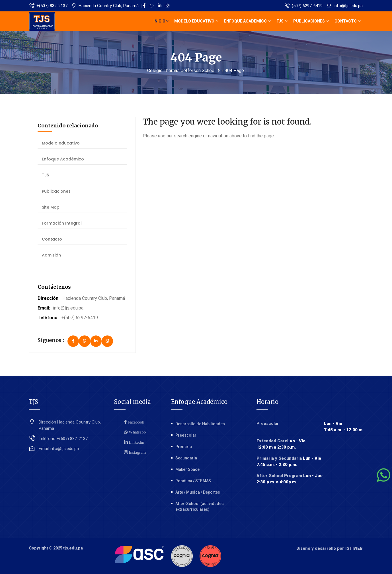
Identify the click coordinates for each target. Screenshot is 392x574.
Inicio (161, 21)
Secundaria (186, 458)
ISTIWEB (354, 548)
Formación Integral (62, 223)
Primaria (184, 447)
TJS (282, 21)
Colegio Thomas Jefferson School (181, 71)
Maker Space (187, 469)
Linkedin (136, 442)
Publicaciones (311, 21)
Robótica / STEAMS (193, 481)
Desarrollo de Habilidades (200, 424)
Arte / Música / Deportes (198, 492)
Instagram (137, 452)
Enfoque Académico (247, 21)
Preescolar (186, 435)
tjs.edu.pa (73, 548)
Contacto (348, 21)
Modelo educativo (196, 21)
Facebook (136, 422)
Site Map (51, 207)
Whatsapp (137, 432)
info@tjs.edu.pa (345, 6)
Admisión (51, 255)
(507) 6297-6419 (304, 6)
